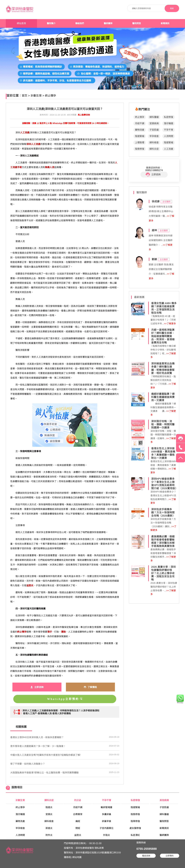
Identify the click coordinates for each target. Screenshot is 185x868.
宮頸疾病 (154, 123)
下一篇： (18, 713)
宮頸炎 (49, 814)
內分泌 (78, 800)
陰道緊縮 (140, 136)
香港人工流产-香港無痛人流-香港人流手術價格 (47, 713)
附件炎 (49, 835)
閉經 (78, 828)
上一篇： (18, 711)
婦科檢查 (154, 143)
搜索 (172, 8)
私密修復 (169, 117)
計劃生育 (36, 96)
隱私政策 (99, 848)
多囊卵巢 (107, 814)
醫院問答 (137, 23)
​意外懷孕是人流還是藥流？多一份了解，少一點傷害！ (38, 746)
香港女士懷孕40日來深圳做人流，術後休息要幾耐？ (37, 737)
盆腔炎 (78, 835)
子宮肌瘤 (154, 130)
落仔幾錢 (169, 123)
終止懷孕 (50, 96)
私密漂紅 (135, 835)
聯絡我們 (80, 23)
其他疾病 (164, 800)
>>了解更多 (170, 324)
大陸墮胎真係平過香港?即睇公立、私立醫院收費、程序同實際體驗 (44, 773)
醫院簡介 (51, 23)
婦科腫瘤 (154, 117)
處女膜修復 (135, 828)
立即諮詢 (153, 175)
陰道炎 (49, 807)
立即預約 (170, 856)
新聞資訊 (165, 23)
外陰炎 (107, 835)
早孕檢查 (154, 136)
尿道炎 (49, 828)
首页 (24, 96)
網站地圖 (77, 857)
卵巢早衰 (107, 821)
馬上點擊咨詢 (84, 115)
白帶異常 (78, 814)
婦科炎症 (154, 149)
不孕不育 (169, 130)
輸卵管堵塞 (107, 807)
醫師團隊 (108, 23)
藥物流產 (140, 130)
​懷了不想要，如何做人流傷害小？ (28, 764)
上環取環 (140, 143)
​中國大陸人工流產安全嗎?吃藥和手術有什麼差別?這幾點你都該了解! (45, 755)
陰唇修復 (140, 149)
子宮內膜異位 (107, 828)
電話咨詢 (146, 856)
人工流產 (169, 149)
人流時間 (169, 136)
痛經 (78, 821)
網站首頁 (21, 23)
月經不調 (140, 123)
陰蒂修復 (135, 821)
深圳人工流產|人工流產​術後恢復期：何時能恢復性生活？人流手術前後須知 (61, 711)
